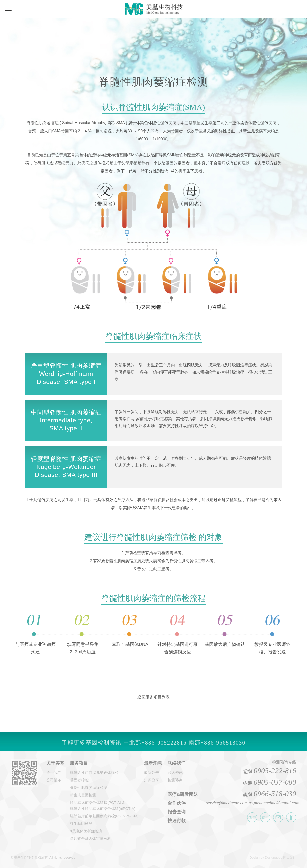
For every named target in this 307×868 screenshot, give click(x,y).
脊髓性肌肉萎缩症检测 (89, 787)
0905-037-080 (269, 782)
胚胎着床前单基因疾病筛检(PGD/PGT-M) (104, 816)
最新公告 (151, 772)
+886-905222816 (164, 746)
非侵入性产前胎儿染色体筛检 (94, 772)
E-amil (278, 817)
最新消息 (153, 763)
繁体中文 (252, 817)
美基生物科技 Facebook (291, 817)
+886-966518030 (223, 746)
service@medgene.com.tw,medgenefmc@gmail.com (253, 803)
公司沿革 (54, 780)
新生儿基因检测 (83, 795)
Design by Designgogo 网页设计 (273, 858)
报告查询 (177, 812)
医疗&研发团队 (183, 794)
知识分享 (151, 780)
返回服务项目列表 (153, 697)
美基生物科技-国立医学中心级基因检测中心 (154, 8)
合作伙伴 (177, 803)
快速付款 (177, 821)
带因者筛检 (79, 780)
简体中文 (265, 817)
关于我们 (54, 772)
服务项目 (79, 763)
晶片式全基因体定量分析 (91, 839)
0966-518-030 (269, 793)
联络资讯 (175, 772)
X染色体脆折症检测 (86, 831)
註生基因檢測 (81, 824)
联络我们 (177, 763)
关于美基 (55, 763)
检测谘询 (175, 780)
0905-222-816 (269, 770)
